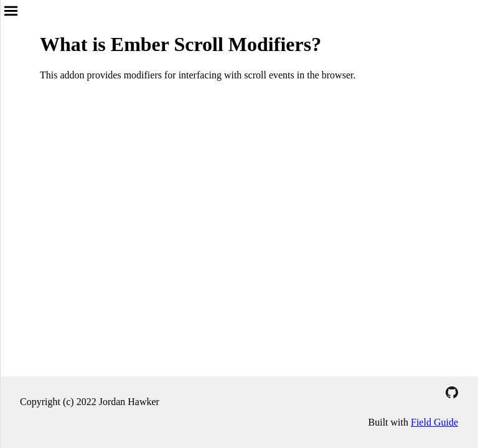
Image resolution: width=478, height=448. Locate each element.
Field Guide (434, 422)
